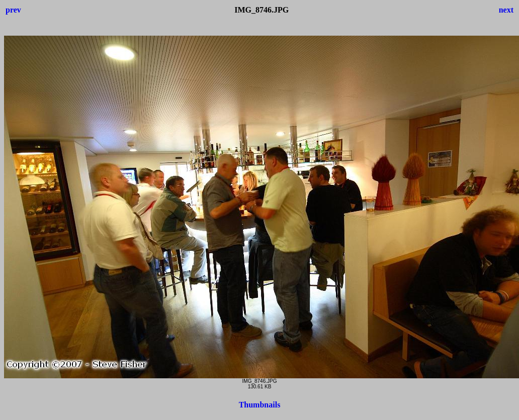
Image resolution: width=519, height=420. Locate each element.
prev (13, 10)
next (506, 10)
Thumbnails (260, 405)
